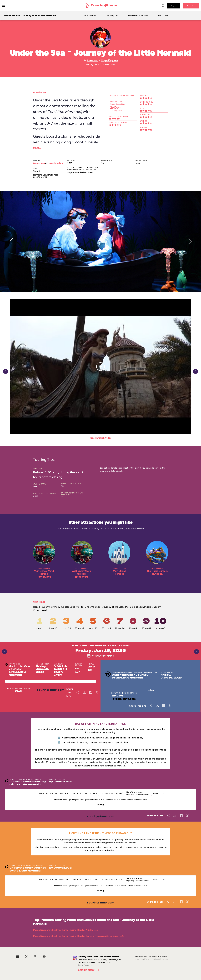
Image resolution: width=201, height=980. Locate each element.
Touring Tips (112, 16)
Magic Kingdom (109, 60)
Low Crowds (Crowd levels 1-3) (52, 793)
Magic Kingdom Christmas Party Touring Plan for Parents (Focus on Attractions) (78, 936)
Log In (174, 6)
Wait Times (164, 16)
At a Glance (90, 16)
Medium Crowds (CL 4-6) (85, 793)
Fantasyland (39, 163)
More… (37, 148)
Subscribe (191, 6)
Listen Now (89, 970)
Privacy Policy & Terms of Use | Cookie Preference (151, 959)
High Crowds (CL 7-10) (113, 793)
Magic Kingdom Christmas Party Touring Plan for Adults (66, 930)
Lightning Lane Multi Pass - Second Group (46, 176)
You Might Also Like (138, 16)
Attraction (92, 60)
